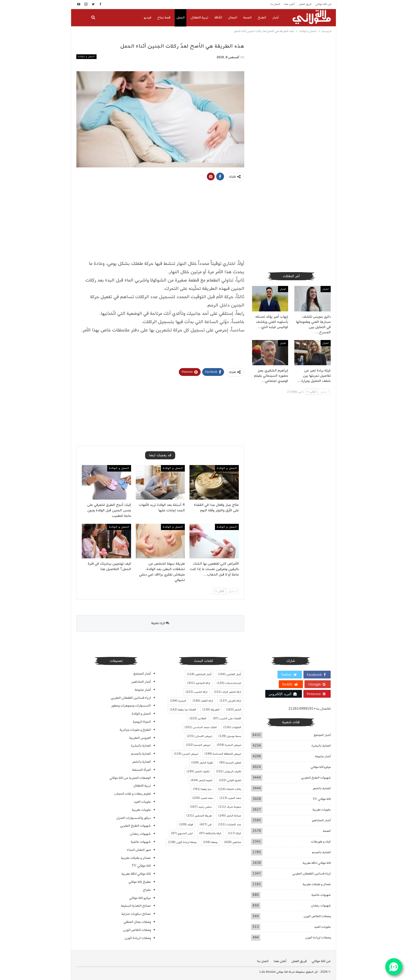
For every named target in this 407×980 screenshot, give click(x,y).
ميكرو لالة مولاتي (321, 767)
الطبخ (262, 18)
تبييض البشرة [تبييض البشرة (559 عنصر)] (229, 745)
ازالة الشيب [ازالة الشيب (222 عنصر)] (196, 692)
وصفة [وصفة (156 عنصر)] (210, 842)
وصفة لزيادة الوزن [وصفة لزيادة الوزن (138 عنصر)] (182, 842)
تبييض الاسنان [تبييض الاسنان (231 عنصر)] (199, 736)
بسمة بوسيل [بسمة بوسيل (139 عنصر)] (230, 736)
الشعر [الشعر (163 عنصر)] (234, 710)
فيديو (147, 18)
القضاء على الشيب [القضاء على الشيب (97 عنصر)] (227, 718)
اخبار (326, 289)
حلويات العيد (322, 927)
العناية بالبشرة (321, 746)
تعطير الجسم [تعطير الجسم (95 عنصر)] (230, 763)
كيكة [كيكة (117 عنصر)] (235, 833)
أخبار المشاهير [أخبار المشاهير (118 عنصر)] (199, 674)
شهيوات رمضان (321, 906)
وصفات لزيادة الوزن (318, 937)
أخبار (275, 18)
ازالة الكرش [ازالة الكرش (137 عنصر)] (230, 701)
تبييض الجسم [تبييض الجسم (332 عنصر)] (198, 745)
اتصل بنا (275, 4)
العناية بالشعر (322, 788)
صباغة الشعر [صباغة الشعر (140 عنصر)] (230, 816)
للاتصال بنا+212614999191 (310, 709)
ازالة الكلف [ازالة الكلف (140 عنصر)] (203, 701)
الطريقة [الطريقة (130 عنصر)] (211, 710)
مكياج (147, 890)
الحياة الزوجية (142, 722)
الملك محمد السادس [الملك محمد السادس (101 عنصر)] (201, 727)
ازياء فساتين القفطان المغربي (311, 874)
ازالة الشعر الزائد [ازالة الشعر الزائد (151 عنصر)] (228, 692)
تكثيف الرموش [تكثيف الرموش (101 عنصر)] (229, 772)
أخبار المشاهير (321, 820)
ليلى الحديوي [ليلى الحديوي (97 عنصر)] (182, 833)
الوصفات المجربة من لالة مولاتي (130, 778)
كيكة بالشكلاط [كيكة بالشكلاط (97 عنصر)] (210, 833)
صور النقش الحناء (139, 850)
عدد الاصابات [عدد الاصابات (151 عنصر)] (230, 825)
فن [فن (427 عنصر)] (206, 825)
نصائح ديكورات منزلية (136, 914)
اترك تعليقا (160, 623)
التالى (220, 591)
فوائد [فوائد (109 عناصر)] (186, 825)
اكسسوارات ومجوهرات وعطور (131, 706)
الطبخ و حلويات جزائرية (135, 730)
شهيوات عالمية (321, 895)
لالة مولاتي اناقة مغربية (317, 863)
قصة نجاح (164, 18)
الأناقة (218, 18)
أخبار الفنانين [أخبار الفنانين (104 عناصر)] (230, 674)
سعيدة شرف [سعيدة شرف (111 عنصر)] (230, 807)
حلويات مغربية (322, 810)
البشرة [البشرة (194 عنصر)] (178, 701)
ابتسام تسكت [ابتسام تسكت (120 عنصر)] (229, 683)
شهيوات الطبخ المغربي (316, 778)
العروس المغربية (140, 738)
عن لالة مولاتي (323, 4)
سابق (233, 591)
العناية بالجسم (321, 852)
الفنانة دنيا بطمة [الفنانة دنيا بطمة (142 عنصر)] (183, 710)
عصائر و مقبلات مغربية (317, 884)
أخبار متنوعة (323, 756)
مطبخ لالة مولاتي (140, 882)
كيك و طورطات (321, 842)
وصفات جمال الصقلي (137, 922)
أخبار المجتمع (322, 735)
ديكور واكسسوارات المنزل (134, 818)
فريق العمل (305, 4)
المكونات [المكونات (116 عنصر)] (232, 727)
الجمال (233, 18)
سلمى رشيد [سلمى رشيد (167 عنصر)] (201, 807)
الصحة (247, 18)
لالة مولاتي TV (322, 799)
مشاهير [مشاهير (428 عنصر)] (233, 842)
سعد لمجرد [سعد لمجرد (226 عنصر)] (203, 798)
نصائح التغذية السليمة (136, 906)
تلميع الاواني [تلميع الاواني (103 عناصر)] (230, 780)
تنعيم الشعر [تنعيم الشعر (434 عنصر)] (201, 780)
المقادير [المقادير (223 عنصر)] (198, 718)
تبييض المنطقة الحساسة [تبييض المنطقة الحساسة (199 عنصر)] (223, 754)
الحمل (181, 18)
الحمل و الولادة (86, 57)
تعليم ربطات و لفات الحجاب (133, 794)
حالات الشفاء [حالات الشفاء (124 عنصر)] (230, 789)
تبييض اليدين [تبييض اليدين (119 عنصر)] (186, 754)
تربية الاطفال (199, 18)
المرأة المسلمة (141, 770)
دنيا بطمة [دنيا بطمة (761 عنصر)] (202, 789)
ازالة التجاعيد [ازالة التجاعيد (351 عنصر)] (199, 683)
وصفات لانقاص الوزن (317, 916)
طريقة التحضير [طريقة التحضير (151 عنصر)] (199, 816)
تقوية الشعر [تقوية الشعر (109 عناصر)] (202, 763)
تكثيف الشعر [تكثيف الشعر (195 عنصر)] (198, 772)
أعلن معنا (289, 4)
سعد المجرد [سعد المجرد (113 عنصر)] (230, 798)
